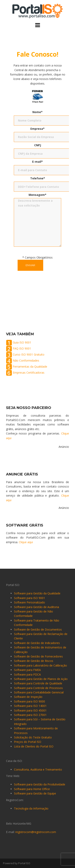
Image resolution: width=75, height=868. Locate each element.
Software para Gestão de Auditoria (36, 607)
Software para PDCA (27, 674)
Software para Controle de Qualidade (38, 683)
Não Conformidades (26, 360)
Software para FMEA (27, 670)
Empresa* (37, 129)
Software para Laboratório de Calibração (40, 665)
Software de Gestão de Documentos (38, 629)
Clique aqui (26, 542)
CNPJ (38, 145)
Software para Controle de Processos (38, 688)
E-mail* (37, 162)
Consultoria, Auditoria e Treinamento (38, 769)
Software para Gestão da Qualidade (37, 593)
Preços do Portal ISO (28, 742)
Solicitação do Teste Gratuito (33, 737)
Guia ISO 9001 (22, 342)
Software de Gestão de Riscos (34, 661)
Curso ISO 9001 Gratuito (29, 354)
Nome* (37, 112)
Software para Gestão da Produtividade (40, 784)
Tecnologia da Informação (31, 808)
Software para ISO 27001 (30, 715)
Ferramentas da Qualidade (30, 366)
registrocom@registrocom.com (36, 832)
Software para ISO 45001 (30, 710)
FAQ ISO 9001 (22, 348)
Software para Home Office (32, 789)
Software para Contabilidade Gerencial (39, 692)
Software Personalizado (29, 602)
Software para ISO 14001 (30, 706)
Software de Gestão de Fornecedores (38, 656)
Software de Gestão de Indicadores (37, 643)
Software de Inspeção (28, 697)
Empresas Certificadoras (29, 372)
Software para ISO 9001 (29, 598)
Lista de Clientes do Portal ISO (34, 746)
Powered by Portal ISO (17, 863)
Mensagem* (37, 195)
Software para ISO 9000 (29, 701)
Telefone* (38, 178)
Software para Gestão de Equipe (35, 793)
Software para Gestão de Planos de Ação (41, 679)
